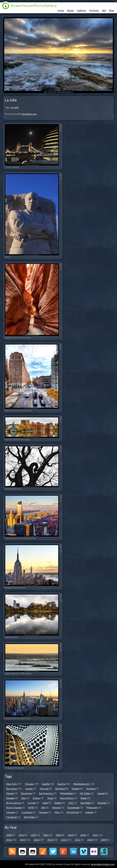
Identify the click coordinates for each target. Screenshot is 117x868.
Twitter (53, 852)
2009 (104, 840)
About (70, 10)
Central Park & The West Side (20, 538)
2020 (58, 835)
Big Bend (60, 789)
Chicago (29, 784)
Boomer (102, 803)
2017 (95, 835)
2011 (78, 840)
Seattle (46, 784)
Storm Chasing (14, 807)
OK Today (85, 793)
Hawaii (101, 793)
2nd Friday (29, 817)
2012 (64, 840)
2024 (9, 835)
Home (61, 10)
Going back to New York (18, 718)
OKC (71, 803)
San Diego (86, 803)
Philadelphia (66, 793)
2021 (46, 835)
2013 (50, 840)
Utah (45, 803)
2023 (21, 835)
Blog (111, 10)
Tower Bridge (12, 167)
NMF (31, 807)
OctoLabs (104, 852)
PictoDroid (73, 812)
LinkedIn (73, 852)
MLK (7, 257)
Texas (50, 798)
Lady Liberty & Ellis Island (18, 673)
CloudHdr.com (29, 114)
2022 (34, 835)
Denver (10, 793)
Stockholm (26, 793)
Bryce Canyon (14, 803)
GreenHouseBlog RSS (12, 852)
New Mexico (67, 798)
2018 (83, 835)
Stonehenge (74, 807)
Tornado (43, 812)
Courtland (27, 812)
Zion (24, 798)
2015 (23, 840)
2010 (90, 840)
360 (104, 10)
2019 (71, 835)
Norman (44, 789)
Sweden (10, 798)
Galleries (81, 10)
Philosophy (92, 807)
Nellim (58, 803)
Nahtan (89, 812)
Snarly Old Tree (13, 489)
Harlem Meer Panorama (17, 439)
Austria (61, 784)
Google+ (63, 852)
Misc (57, 812)
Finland (76, 789)
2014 (36, 840)
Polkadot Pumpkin (14, 768)
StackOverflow (43, 852)
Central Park (11, 637)
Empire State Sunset (15, 588)
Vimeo (84, 852)
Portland (91, 789)
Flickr (94, 852)
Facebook (12, 817)
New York (12, 784)
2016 (9, 840)
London (29, 789)
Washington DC (82, 784)
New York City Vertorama (18, 410)
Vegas (84, 798)
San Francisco (46, 793)
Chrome (10, 812)
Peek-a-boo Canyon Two (18, 338)
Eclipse (36, 798)
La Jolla (15, 107)
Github (22, 852)
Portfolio (94, 10)
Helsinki (56, 807)
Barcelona (12, 789)
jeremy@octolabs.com (103, 864)
